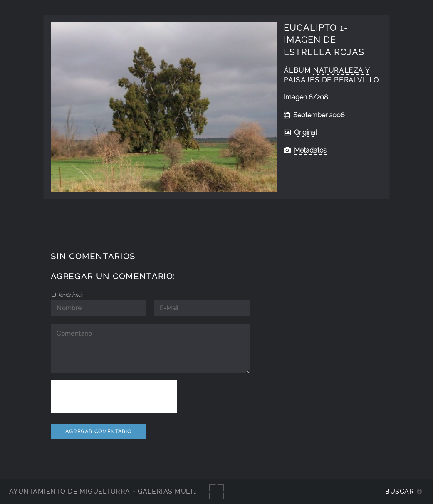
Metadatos (310, 150)
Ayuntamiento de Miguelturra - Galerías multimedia (114, 491)
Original (306, 132)
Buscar (400, 491)
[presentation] (114, 397)
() (70, 295)
